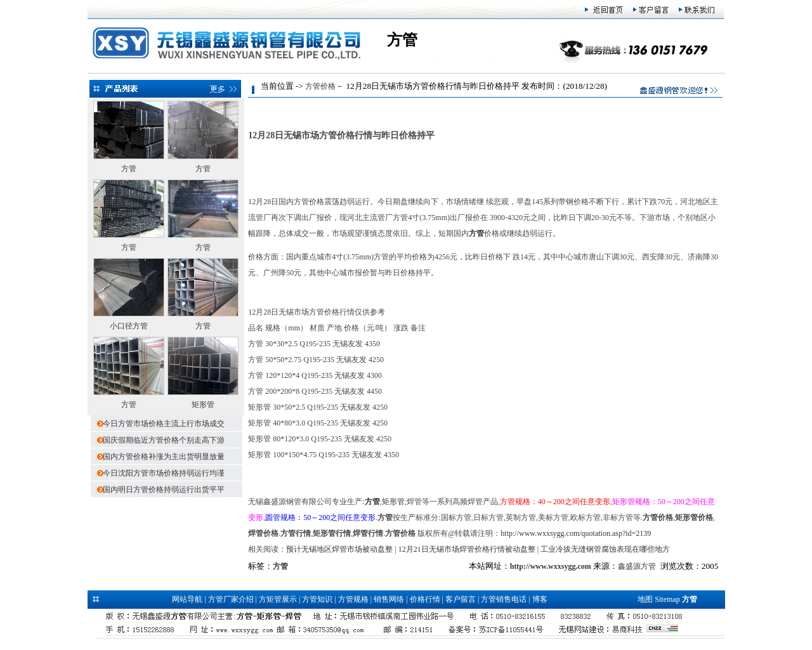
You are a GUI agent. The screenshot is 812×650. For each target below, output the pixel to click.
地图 (645, 599)
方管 (129, 169)
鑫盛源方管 (637, 566)
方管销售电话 (504, 599)
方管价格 (320, 86)
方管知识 (317, 599)
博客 (540, 599)
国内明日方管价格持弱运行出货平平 (164, 490)
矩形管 (203, 405)
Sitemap (667, 599)
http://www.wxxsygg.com (551, 566)
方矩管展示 (278, 599)
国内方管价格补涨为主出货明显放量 (164, 457)
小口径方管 (129, 326)
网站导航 (187, 599)
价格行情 (425, 599)
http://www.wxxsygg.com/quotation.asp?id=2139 (576, 533)
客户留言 (461, 599)
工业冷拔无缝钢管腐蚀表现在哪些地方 (605, 549)
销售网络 (389, 599)
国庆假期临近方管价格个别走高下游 (164, 440)
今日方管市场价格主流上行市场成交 (164, 424)
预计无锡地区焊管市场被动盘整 (339, 549)
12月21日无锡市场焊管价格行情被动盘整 (467, 549)
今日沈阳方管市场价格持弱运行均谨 (164, 473)
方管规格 (353, 599)
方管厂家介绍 (231, 599)
